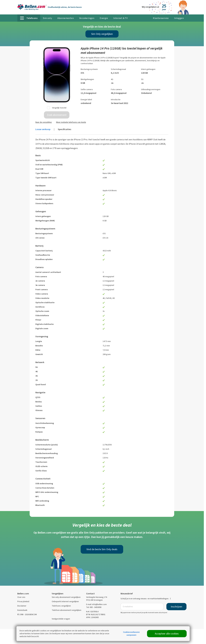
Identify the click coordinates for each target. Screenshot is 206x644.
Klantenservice (161, 18)
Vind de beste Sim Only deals (102, 549)
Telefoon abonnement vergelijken (66, 610)
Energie (104, 18)
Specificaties (64, 129)
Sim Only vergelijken (102, 34)
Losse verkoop (43, 129)
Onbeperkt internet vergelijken (65, 601)
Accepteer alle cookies (167, 634)
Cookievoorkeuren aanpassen (131, 634)
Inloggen (179, 18)
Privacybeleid (23, 601)
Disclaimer (22, 606)
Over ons (21, 597)
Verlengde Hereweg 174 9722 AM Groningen (97, 599)
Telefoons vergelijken (61, 606)
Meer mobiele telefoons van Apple (71, 122)
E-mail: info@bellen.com (96, 604)
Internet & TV (120, 18)
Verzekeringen (87, 18)
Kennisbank (22, 610)
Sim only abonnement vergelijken (66, 597)
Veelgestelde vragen (61, 619)
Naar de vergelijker (44, 122)
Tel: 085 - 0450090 (94, 607)
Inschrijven (176, 607)
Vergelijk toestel (59, 108)
